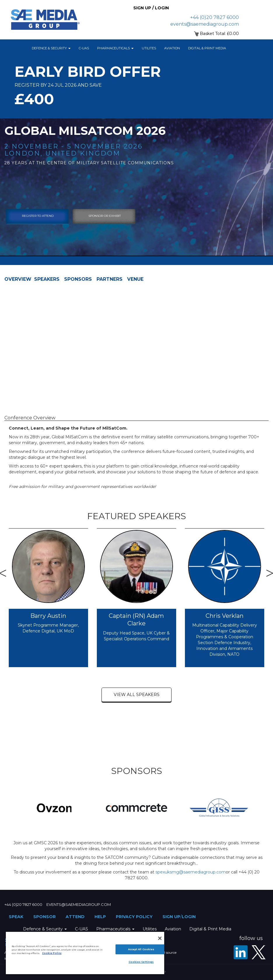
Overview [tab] (18, 279)
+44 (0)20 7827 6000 (215, 17)
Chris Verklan (225, 616)
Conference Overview (30, 418)
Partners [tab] (110, 279)
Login (189, 917)
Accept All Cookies (141, 949)
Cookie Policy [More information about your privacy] (52, 953)
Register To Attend (38, 216)
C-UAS (84, 48)
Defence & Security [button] (51, 48)
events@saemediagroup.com (205, 24)
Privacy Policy (134, 917)
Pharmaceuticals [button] (115, 48)
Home (20, 48)
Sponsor (44, 917)
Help (100, 917)
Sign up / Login (151, 8)
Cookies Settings (141, 962)
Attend (75, 917)
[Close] (160, 938)
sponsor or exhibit (105, 216)
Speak (16, 917)
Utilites (149, 48)
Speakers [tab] (47, 279)
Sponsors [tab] (78, 279)
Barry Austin (48, 616)
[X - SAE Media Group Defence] (259, 952)
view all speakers (137, 695)
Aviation (172, 48)
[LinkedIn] (241, 952)
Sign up (171, 917)
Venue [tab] (135, 279)
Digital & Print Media (207, 48)
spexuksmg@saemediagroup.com (191, 872)
